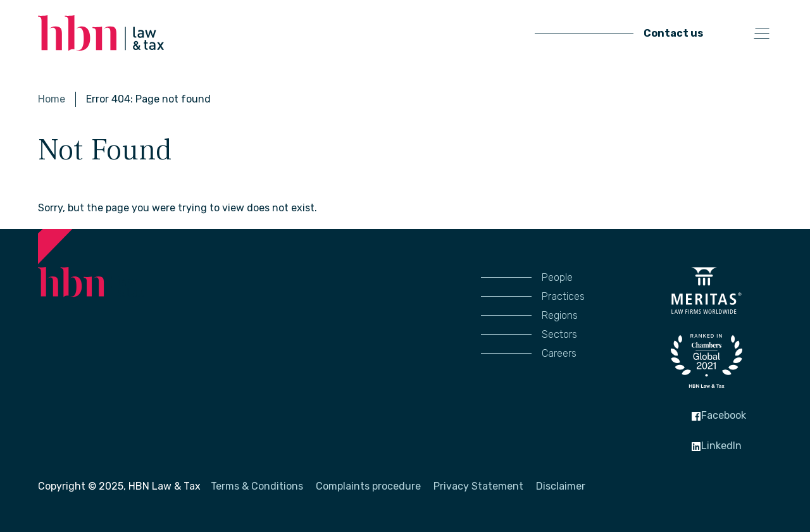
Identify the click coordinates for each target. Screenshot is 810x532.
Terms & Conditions (257, 486)
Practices (563, 296)
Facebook (719, 415)
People (557, 277)
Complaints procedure (368, 486)
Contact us (673, 33)
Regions (560, 315)
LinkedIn (716, 446)
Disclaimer (561, 486)
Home (52, 99)
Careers (559, 353)
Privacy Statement (478, 486)
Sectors (559, 334)
